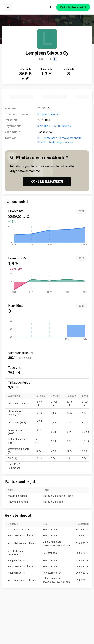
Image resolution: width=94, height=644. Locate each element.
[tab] (22, 97)
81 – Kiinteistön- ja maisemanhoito (60, 138)
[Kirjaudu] (51, 7)
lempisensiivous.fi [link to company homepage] (49, 114)
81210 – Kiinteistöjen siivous (55, 142)
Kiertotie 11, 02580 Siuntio (54, 126)
